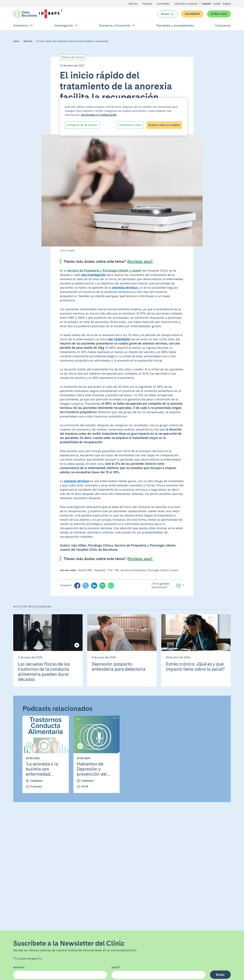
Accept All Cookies (168, 125)
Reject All (140, 125)
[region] (123, 117)
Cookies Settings (77, 125)
